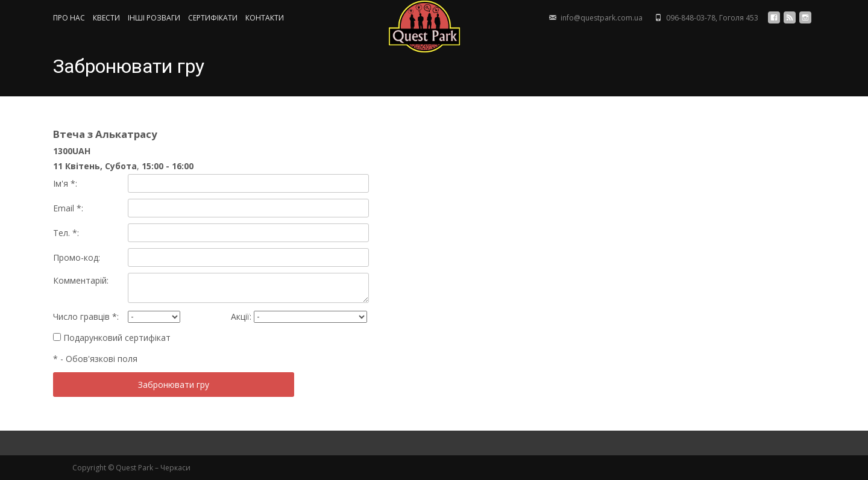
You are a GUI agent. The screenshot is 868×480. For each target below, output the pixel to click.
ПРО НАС (69, 18)
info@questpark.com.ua (602, 18)
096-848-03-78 (691, 18)
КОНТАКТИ (265, 18)
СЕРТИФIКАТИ (213, 18)
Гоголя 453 (739, 18)
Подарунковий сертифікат (112, 338)
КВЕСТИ (106, 18)
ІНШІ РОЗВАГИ (154, 18)
